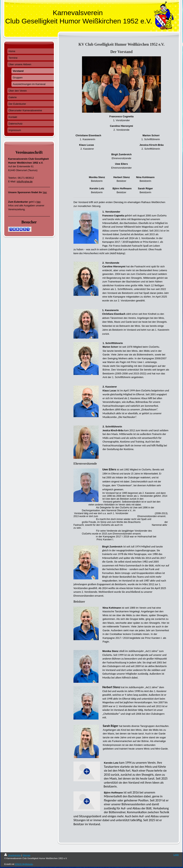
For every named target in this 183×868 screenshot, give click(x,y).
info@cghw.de (25, 181)
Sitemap (26, 855)
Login (176, 855)
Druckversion (13, 855)
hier (45, 192)
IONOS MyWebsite (24, 864)
